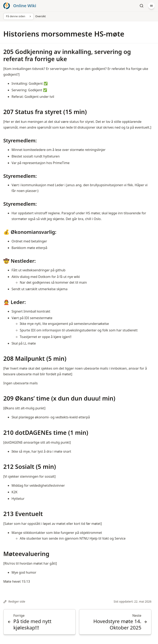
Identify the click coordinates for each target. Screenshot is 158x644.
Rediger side (14, 601)
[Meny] (151, 6)
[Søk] (142, 6)
